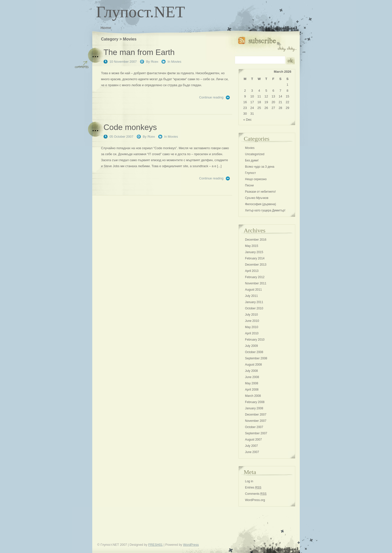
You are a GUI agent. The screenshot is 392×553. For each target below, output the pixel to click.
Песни (249, 185)
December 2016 (256, 240)
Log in (249, 481)
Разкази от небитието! (260, 192)
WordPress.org (255, 500)
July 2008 (251, 371)
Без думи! (252, 160)
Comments (256, 494)
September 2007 (256, 433)
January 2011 (254, 302)
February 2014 (255, 258)
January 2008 (254, 408)
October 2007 (254, 427)
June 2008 (252, 377)
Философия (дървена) (260, 204)
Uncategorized (255, 154)
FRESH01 (155, 545)
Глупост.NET (140, 12)
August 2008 (253, 365)
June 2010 (252, 321)
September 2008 (256, 358)
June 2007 (252, 452)
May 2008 (252, 383)
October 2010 (254, 308)
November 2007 (256, 421)
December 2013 (256, 265)
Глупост (250, 173)
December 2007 (256, 415)
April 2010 (252, 333)
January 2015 (254, 252)
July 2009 (251, 346)
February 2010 (255, 340)
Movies (176, 62)
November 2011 (256, 283)
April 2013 (252, 271)
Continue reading (211, 97)
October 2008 (254, 352)
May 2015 (252, 246)
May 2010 (252, 327)
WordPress (191, 545)
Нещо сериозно (256, 179)
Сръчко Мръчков (257, 198)
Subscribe (267, 43)
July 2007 (251, 446)
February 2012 (255, 277)
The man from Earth (139, 52)
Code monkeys (130, 127)
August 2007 (253, 440)
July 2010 (251, 315)
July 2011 (251, 296)
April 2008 (252, 390)
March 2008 (253, 396)
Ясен (154, 62)
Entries (253, 488)
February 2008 (255, 402)
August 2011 (253, 290)
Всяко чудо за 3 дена (260, 167)
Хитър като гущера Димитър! (265, 210)
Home (106, 28)
